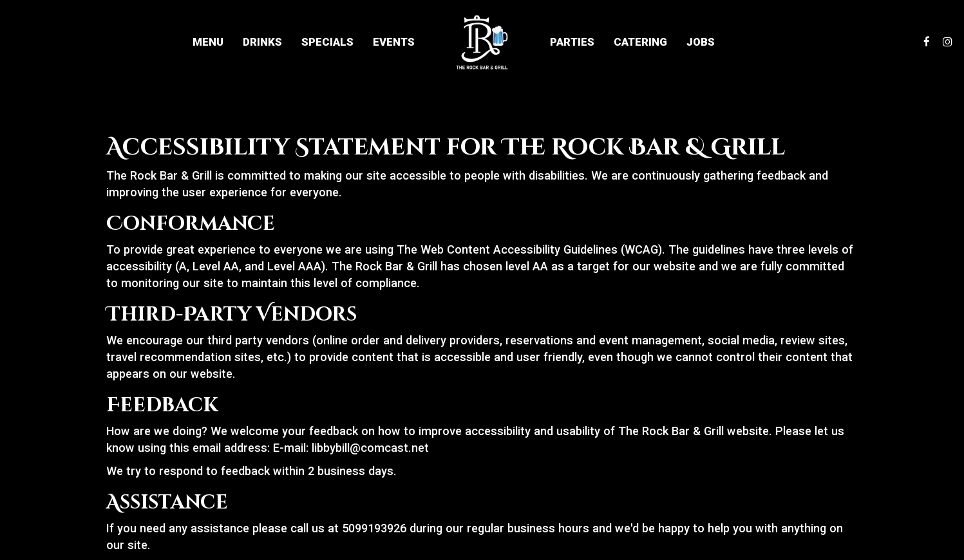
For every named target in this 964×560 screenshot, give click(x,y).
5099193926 (374, 528)
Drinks (262, 42)
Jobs (701, 42)
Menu (208, 42)
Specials (327, 42)
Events (394, 42)
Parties (572, 42)
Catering (640, 42)
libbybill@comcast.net (370, 448)
